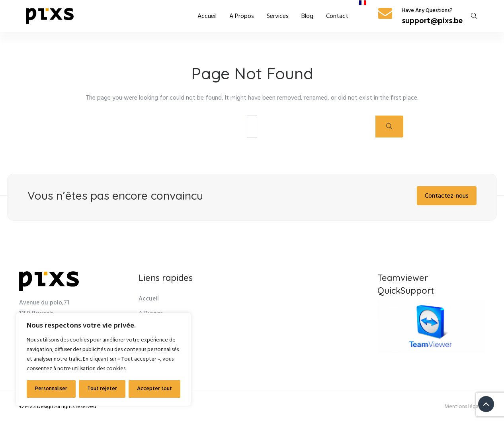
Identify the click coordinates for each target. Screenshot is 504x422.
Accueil (207, 16)
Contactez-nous (447, 196)
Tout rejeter (102, 389)
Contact (337, 16)
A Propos (242, 16)
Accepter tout (154, 389)
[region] (104, 359)
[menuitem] (363, 3)
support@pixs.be (432, 21)
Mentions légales (465, 407)
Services (278, 16)
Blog (307, 16)
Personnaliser (51, 389)
